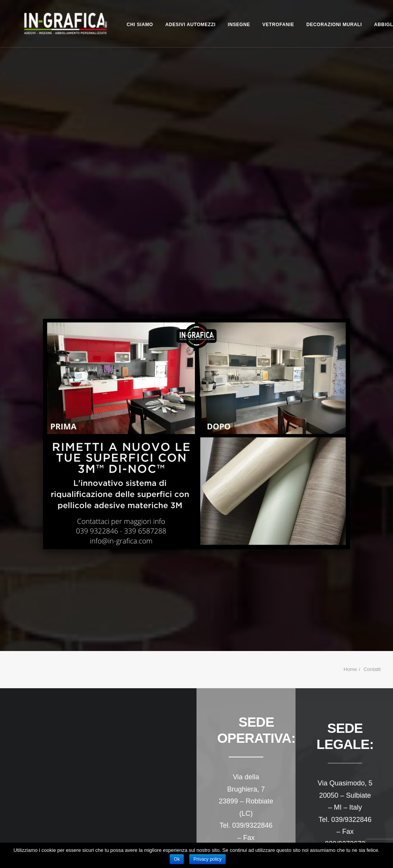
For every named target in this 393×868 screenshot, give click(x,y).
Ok (177, 859)
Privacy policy (207, 859)
